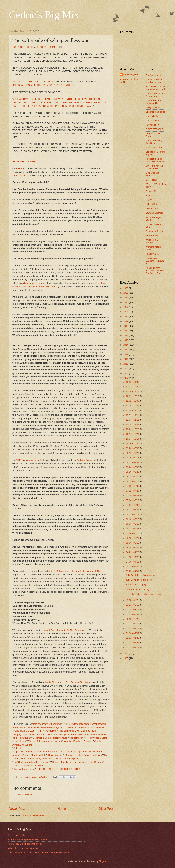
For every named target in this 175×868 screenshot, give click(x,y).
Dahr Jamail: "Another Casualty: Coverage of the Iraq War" (53, 734)
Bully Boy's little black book (139, 580)
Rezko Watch (152, 254)
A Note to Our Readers (91, 762)
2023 (126, 302)
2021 (126, 312)
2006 (126, 653)
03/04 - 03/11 (133, 609)
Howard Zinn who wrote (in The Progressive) (65, 630)
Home (62, 809)
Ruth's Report (152, 125)
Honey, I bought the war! (65, 762)
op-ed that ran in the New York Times (84, 571)
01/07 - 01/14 (133, 647)
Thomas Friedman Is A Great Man (156, 95)
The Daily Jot (152, 116)
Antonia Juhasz (56, 571)
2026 (126, 288)
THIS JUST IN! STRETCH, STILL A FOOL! (58, 769)
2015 (126, 340)
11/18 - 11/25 (133, 410)
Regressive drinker (17, 835)
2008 (126, 373)
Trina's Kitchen (153, 120)
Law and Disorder (154, 213)
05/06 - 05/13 (133, 543)
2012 (126, 354)
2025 (126, 293)
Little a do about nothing (137, 589)
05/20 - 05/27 (133, 533)
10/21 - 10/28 (133, 429)
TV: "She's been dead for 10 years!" (32, 762)
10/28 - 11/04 (133, 425)
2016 (126, 335)
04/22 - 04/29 (133, 552)
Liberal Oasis (152, 209)
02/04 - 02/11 (133, 628)
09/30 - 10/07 (133, 443)
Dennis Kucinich (21, 175)
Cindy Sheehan (53, 682)
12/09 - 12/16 (133, 396)
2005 (126, 658)
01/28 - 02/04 (133, 633)
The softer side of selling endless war (144, 594)
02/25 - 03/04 (133, 614)
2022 (126, 307)
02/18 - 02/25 (133, 619)
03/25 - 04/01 (133, 571)
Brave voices (55, 755)
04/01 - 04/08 (133, 566)
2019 (126, 321)
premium (33, 283)
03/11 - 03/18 (133, 605)
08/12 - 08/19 (133, 477)
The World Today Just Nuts (154, 142)
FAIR (148, 196)
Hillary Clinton (152, 204)
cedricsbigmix (131, 74)
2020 (126, 316)
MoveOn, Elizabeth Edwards (78, 741)
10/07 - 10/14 (133, 439)
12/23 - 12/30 (133, 387)
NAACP (149, 200)
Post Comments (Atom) (34, 815)
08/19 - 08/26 (133, 472)
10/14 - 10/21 (133, 434)
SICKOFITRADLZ (154, 129)
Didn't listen (19, 748)
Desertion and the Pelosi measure (50, 738)
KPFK (19, 168)
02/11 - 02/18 (133, 624)
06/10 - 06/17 (133, 519)
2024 (126, 298)
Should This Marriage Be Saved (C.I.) (155, 261)
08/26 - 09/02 (133, 467)
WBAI (19, 460)
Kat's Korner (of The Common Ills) (155, 102)
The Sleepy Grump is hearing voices (26, 844)
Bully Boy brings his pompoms (140, 575)
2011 (126, 359)
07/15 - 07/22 (133, 496)
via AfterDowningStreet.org (76, 682)
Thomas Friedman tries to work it (45, 741)
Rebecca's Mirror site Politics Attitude (155, 160)
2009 (126, 368)
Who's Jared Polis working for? (23, 848)
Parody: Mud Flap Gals (34, 755)
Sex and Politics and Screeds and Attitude (156, 88)
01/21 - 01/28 (133, 638)
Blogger (103, 861)
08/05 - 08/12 (133, 481)
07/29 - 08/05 (133, 486)
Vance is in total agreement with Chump (27, 839)
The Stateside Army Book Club (37, 759)
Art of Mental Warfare (152, 241)
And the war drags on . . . (53, 727)
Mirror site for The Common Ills (154, 167)
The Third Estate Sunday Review (154, 81)
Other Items (55, 724)
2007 (126, 378)
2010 (126, 364)
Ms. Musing (151, 180)
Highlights (18, 752)
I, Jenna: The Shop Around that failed (83, 755)
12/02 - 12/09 (133, 401)
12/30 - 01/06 (133, 382)
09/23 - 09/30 (133, 448)
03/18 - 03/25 (133, 600)
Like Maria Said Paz (155, 112)
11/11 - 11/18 (133, 415)
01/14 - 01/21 (133, 643)
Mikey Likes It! (153, 107)
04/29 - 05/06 (133, 548)
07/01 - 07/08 (133, 505)
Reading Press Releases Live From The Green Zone (155, 271)
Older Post (106, 809)
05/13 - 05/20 (133, 538)
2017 (126, 331)
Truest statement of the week (28, 765)
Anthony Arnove (85, 460)
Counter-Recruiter (154, 191)
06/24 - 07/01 (133, 510)
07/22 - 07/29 (133, 491)
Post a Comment (25, 795)
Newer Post (17, 809)
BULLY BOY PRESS (23, 47)
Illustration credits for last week (42, 752)
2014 (126, 345)
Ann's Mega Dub (154, 148)
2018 (126, 326)
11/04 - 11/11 (133, 420)
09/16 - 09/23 (133, 453)
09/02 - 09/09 (133, 462)
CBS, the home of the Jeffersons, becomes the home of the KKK (39, 853)
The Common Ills (154, 75)
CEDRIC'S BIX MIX (46, 47)
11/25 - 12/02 (133, 406)
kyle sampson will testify (81, 738)
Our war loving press (24, 769)
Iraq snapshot (40, 724)
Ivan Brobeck (152, 236)
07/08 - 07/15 (133, 500)
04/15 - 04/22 (133, 557)
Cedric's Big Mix (44, 15)
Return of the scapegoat (137, 585)
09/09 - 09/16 (133, 458)
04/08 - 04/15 (133, 562)
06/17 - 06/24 (133, 514)
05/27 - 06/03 (133, 529)
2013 (126, 350)
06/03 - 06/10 (133, 524)
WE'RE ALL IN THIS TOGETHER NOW (33, 82)
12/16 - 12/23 (133, 391)
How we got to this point (66, 759)
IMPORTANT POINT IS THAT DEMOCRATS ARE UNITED (42, 85)
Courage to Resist (154, 231)
